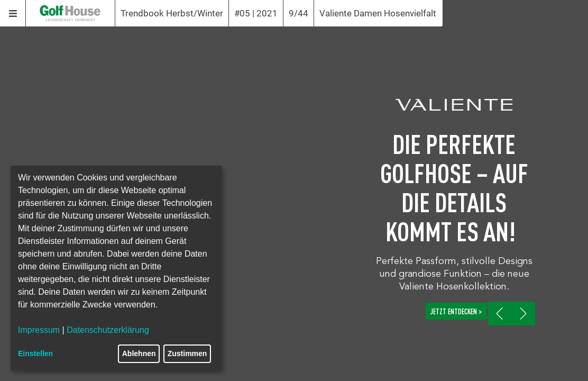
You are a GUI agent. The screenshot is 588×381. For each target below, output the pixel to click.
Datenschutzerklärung (108, 330)
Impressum (39, 330)
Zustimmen (187, 353)
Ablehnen (139, 353)
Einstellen (35, 353)
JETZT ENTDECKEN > (456, 311)
